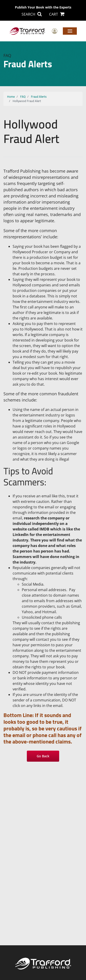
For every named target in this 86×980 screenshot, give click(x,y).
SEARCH (32, 14)
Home (11, 97)
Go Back (43, 756)
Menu (70, 31)
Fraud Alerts (39, 97)
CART (57, 14)
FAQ (23, 97)
